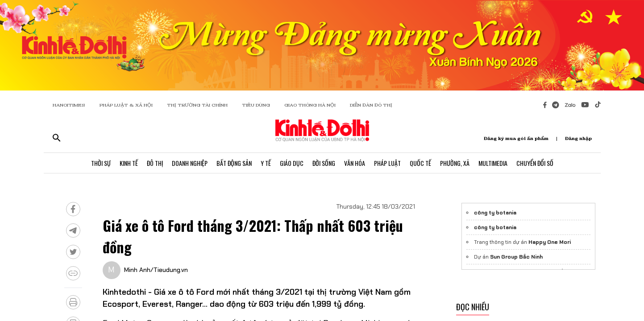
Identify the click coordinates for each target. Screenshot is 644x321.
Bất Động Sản (234, 163)
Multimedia (493, 163)
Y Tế (266, 163)
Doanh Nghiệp (190, 163)
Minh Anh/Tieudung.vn (156, 270)
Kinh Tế (129, 163)
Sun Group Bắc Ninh (516, 257)
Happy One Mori (550, 242)
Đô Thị (155, 163)
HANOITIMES (69, 105)
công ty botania (495, 213)
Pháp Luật (387, 163)
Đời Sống (324, 163)
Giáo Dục (292, 163)
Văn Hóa (355, 163)
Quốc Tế (420, 163)
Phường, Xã (455, 163)
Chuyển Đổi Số (535, 163)
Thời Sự (101, 163)
